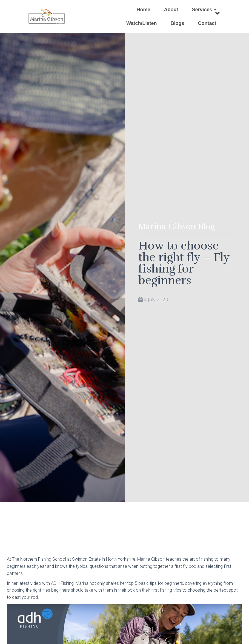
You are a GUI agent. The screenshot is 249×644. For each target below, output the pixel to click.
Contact (207, 23)
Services (204, 10)
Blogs (177, 23)
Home (143, 10)
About (171, 10)
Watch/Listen (141, 23)
